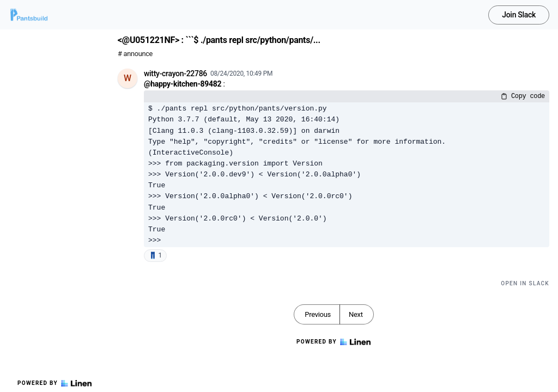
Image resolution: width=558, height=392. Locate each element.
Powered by (54, 383)
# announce (135, 54)
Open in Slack (525, 283)
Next (356, 314)
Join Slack (519, 15)
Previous (318, 314)
